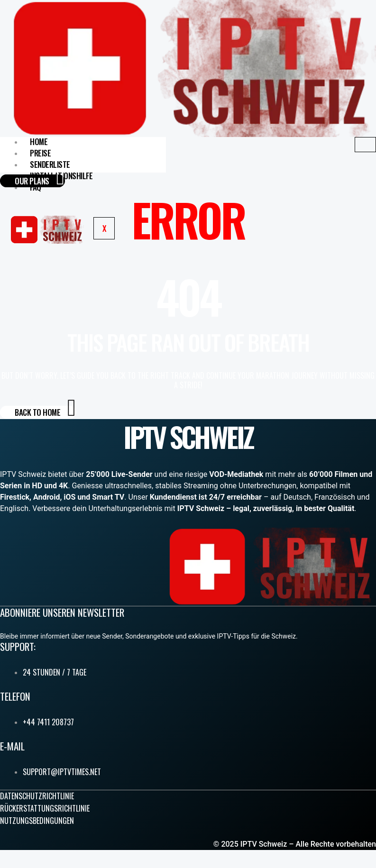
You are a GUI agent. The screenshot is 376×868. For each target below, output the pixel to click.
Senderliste (50, 164)
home (39, 142)
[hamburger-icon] (365, 145)
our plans (40, 181)
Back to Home (45, 412)
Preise (40, 153)
